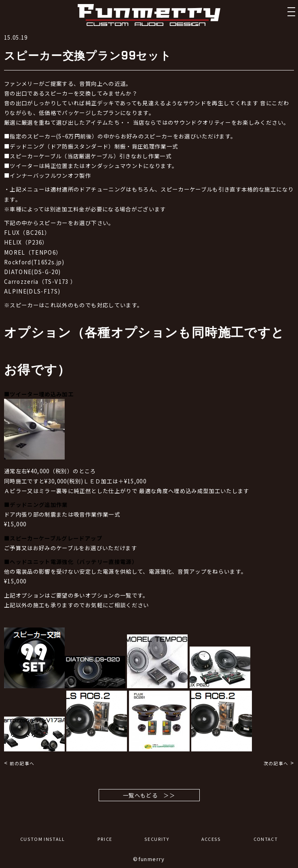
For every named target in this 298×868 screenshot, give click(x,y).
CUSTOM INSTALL (43, 839)
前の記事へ (22, 763)
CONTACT (266, 839)
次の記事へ (276, 763)
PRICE (105, 839)
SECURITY (157, 839)
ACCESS (211, 839)
